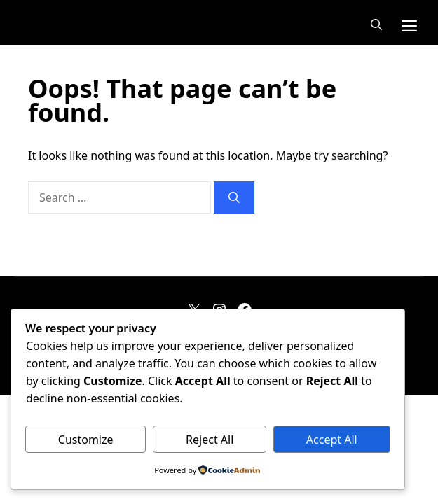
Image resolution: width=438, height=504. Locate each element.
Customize (86, 440)
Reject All (210, 440)
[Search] (234, 197)
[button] (376, 24)
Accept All (332, 440)
